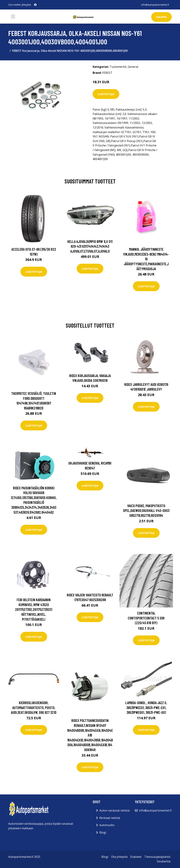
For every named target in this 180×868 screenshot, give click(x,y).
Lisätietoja (106, 94)
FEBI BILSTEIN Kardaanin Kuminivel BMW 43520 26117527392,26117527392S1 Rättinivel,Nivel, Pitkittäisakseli (34, 609)
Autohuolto (107, 825)
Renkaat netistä (110, 818)
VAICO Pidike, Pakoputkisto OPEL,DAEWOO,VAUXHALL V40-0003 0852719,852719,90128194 (146, 510)
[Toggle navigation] (13, 17)
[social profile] (35, 5)
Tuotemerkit (118, 67)
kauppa (161, 17)
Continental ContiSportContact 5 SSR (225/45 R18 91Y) (146, 618)
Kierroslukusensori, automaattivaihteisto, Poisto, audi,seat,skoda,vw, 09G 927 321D (34, 707)
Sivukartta (164, 861)
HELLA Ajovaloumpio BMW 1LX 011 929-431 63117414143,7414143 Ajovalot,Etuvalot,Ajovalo (90, 246)
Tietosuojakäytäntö (157, 857)
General (133, 67)
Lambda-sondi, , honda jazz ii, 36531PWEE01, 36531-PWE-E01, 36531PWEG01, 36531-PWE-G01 (146, 707)
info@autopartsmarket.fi (155, 5)
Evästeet (136, 857)
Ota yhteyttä (119, 857)
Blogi (103, 832)
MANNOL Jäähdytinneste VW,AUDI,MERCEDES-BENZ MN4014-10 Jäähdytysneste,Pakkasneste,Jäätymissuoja (146, 259)
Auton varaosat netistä (114, 810)
